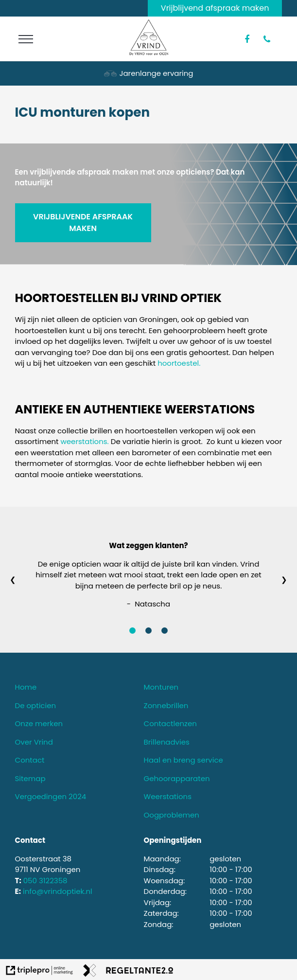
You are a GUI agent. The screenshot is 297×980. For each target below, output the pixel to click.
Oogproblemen (172, 815)
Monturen (161, 687)
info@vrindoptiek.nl (58, 891)
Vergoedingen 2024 (51, 796)
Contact (30, 760)
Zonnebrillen (166, 705)
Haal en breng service (183, 760)
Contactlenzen (170, 723)
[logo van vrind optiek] (149, 53)
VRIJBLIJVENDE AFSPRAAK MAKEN (83, 223)
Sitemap (30, 778)
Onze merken (39, 723)
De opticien (36, 705)
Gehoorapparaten (177, 778)
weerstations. (85, 441)
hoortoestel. (179, 363)
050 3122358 (45, 881)
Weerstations (168, 796)
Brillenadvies (167, 742)
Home (26, 687)
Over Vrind (34, 742)
